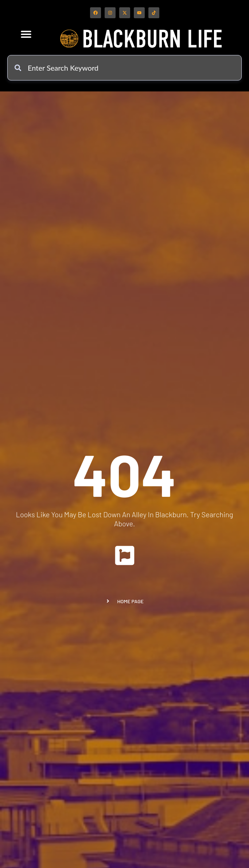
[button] (26, 34)
